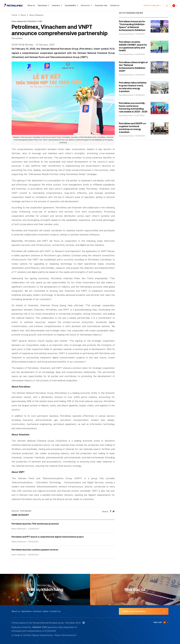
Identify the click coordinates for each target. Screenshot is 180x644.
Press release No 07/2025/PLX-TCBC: (27, 21)
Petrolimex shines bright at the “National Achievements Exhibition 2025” (133, 67)
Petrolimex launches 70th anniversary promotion (35, 524)
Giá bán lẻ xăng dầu (151, 5)
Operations (42, 5)
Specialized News (126, 34)
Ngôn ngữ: (158, 622)
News (23, 15)
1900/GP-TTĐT (39, 627)
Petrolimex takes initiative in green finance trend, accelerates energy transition (133, 87)
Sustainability (70, 5)
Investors (56, 5)
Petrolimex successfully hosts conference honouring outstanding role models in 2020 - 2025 (133, 107)
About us (31, 5)
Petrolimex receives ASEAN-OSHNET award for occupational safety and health (133, 46)
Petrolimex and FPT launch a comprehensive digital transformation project (48, 537)
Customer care (101, 5)
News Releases (36, 15)
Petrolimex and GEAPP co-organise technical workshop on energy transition (133, 128)
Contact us (115, 5)
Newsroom (85, 5)
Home (14, 15)
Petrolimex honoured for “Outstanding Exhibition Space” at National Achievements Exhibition (132, 26)
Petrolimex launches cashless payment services (35, 550)
